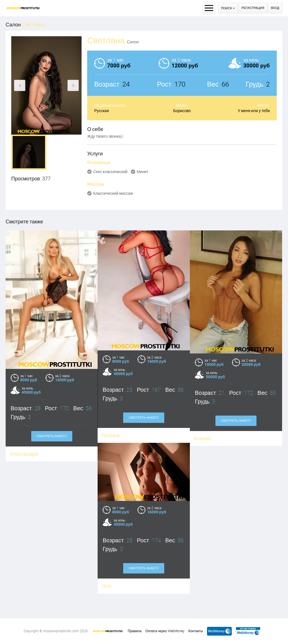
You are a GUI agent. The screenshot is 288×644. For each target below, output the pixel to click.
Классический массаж (113, 193)
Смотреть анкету (52, 436)
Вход (275, 8)
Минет (142, 172)
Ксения (202, 438)
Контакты (196, 631)
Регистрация (253, 8)
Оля (80, 578)
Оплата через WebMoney (165, 631)
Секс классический (110, 172)
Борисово (182, 111)
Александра (24, 454)
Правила (135, 631)
